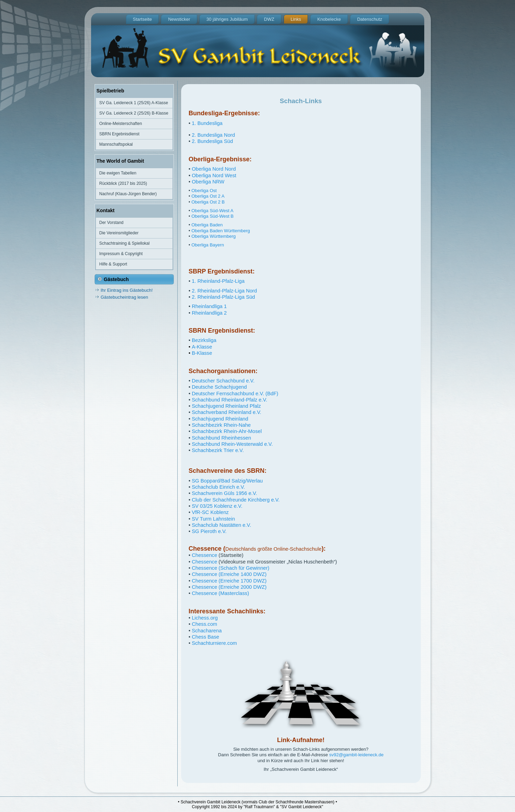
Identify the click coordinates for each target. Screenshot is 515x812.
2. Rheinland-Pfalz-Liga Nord (224, 291)
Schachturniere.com (214, 643)
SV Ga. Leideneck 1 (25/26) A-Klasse (134, 103)
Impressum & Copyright (121, 254)
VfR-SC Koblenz (210, 512)
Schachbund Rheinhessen (221, 438)
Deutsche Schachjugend (219, 387)
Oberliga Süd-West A (212, 211)
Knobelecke (329, 19)
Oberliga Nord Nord (214, 169)
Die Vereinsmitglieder (119, 233)
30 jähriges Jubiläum (227, 19)
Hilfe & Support (113, 264)
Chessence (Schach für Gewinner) (231, 568)
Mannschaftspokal (116, 144)
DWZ (269, 19)
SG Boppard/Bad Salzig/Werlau (227, 481)
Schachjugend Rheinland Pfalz (227, 406)
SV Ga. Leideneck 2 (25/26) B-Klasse (134, 113)
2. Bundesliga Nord (214, 135)
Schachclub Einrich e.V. (218, 487)
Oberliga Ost (204, 191)
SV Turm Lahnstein (214, 519)
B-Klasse (202, 353)
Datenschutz (370, 19)
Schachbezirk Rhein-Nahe (221, 425)
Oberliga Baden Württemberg (221, 231)
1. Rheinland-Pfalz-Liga (218, 281)
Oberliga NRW (208, 182)
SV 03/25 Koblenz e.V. (217, 506)
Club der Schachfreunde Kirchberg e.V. (236, 500)
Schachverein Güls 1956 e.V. (224, 493)
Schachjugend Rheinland (220, 419)
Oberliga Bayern (208, 245)
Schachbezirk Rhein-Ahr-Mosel (227, 431)
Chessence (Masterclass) (220, 593)
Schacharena (207, 631)
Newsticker (179, 19)
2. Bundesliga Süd (212, 141)
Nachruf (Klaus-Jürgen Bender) (128, 194)
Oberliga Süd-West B (213, 216)
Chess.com (205, 624)
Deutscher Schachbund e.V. (223, 381)
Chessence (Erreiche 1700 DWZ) (229, 581)
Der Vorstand (112, 223)
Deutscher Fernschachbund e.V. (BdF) (235, 394)
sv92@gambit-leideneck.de (356, 755)
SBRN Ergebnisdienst (119, 134)
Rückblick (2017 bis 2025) (123, 183)
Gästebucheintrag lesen (125, 297)
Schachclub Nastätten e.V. (221, 525)
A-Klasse (202, 347)
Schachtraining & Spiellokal (125, 243)
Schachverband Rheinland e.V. (227, 412)
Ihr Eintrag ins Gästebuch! (127, 290)
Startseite (143, 19)
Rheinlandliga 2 (209, 313)
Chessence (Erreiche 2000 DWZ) (229, 587)
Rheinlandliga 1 (209, 306)
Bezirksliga (203, 340)
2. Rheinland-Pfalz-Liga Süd (224, 297)
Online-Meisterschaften (121, 124)
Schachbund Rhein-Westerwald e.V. (232, 444)
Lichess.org (205, 618)
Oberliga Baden (207, 225)
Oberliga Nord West (214, 175)
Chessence (205, 555)
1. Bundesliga (207, 123)
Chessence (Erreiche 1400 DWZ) (229, 574)
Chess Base (206, 637)
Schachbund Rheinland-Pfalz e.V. (230, 400)
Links (296, 19)
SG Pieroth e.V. (209, 531)
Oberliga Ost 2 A (208, 196)
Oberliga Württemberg (214, 236)
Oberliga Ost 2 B (208, 202)
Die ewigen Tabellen (118, 173)
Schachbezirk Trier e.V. (218, 450)
